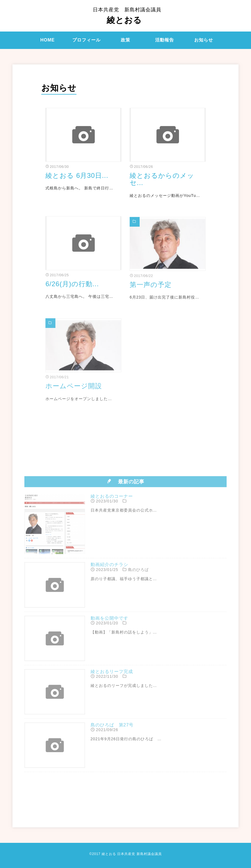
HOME (47, 40)
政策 (126, 40)
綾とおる (127, 16)
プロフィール (86, 40)
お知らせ (204, 40)
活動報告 (165, 40)
